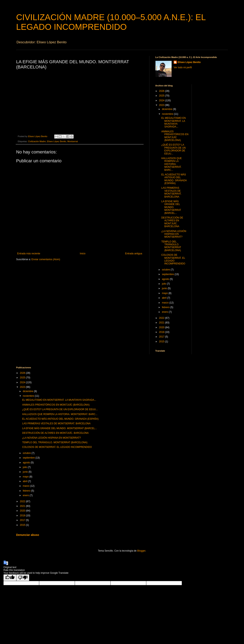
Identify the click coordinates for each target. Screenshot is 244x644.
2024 (162, 100)
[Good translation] (10, 578)
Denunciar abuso (28, 535)
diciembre (167, 109)
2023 (162, 105)
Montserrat (73, 141)
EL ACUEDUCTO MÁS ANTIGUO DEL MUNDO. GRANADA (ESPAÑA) (174, 179)
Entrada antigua (134, 254)
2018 (162, 332)
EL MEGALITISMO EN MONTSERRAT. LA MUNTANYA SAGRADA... (174, 122)
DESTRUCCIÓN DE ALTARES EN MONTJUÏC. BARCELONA (172, 222)
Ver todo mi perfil (183, 67)
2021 (162, 323)
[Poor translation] (23, 578)
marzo (166, 303)
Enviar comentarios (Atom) (46, 259)
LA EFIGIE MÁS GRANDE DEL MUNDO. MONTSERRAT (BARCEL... (171, 207)
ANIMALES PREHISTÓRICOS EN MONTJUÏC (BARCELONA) (175, 136)
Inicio (83, 254)
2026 (162, 91)
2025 (162, 96)
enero (165, 312)
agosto (166, 279)
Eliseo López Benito (57, 141)
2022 (162, 318)
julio (164, 284)
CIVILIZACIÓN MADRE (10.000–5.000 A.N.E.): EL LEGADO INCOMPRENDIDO (111, 22)
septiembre (168, 274)
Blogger (141, 551)
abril (165, 298)
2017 (162, 337)
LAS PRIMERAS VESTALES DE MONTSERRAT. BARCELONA (171, 192)
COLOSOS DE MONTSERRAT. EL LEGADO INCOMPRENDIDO (173, 259)
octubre (166, 270)
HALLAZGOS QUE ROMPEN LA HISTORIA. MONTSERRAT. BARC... (172, 164)
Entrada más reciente (29, 254)
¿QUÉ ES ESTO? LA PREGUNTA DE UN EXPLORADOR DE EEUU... (174, 149)
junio (165, 288)
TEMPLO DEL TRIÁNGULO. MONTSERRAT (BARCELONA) (171, 246)
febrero (166, 307)
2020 (162, 327)
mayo (165, 293)
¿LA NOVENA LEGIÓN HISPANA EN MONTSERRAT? (174, 234)
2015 (162, 342)
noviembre (168, 114)
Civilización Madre (37, 141)
